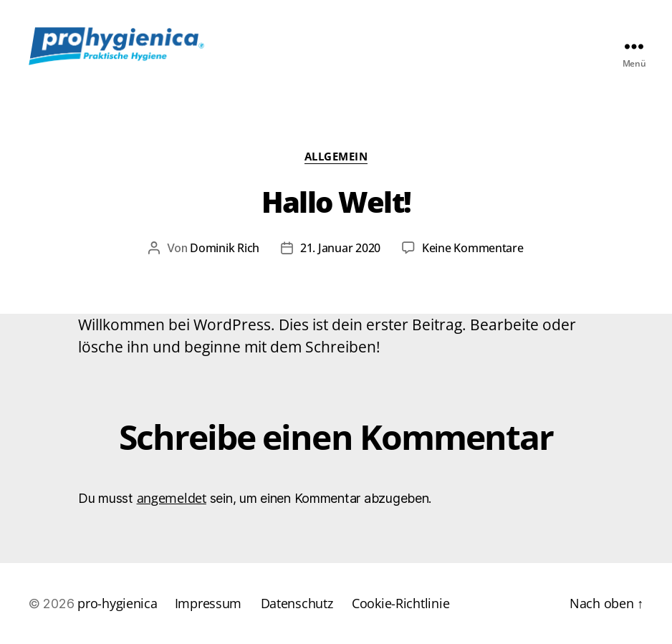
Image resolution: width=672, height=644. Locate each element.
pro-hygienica (117, 603)
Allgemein (336, 157)
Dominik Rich (225, 248)
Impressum (208, 603)
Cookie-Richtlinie (400, 603)
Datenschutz (297, 603)
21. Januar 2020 (340, 248)
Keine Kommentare (473, 248)
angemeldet (172, 498)
